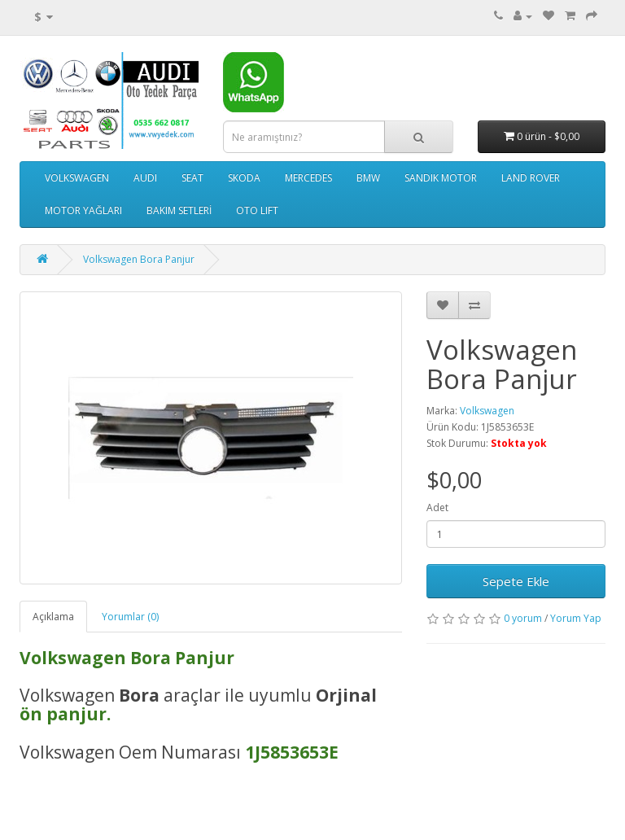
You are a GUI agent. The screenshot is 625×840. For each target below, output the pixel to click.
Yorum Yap (576, 618)
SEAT (192, 178)
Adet (437, 507)
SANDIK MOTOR (441, 178)
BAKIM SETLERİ (179, 210)
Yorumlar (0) (130, 617)
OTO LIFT (257, 210)
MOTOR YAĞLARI (83, 210)
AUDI (145, 178)
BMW (368, 178)
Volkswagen (487, 411)
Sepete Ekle (516, 581)
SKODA (244, 178)
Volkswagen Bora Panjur (139, 259)
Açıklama (53, 617)
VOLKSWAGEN (77, 178)
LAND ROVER (531, 178)
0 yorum (523, 618)
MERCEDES (308, 178)
